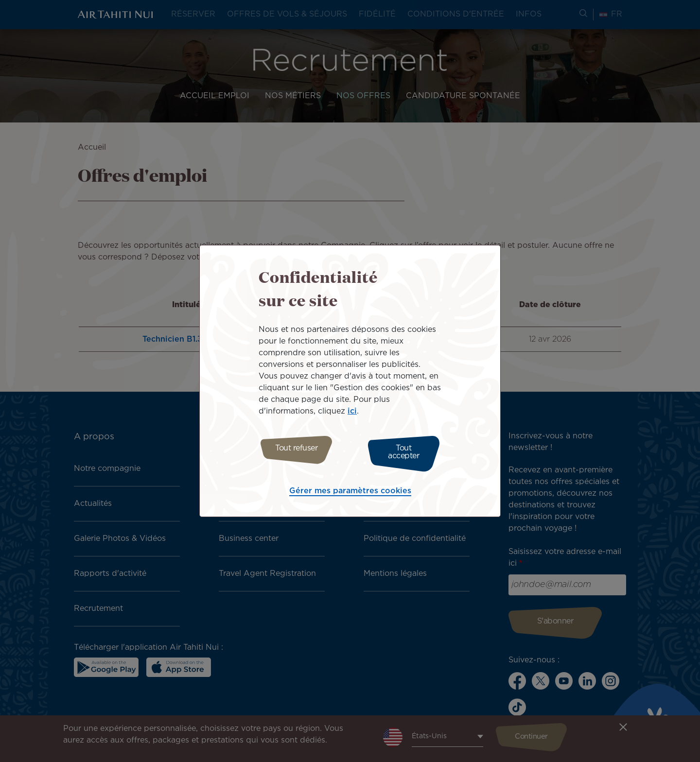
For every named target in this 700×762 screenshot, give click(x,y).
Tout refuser (293, 452)
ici (352, 414)
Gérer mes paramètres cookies (350, 489)
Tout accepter (407, 452)
